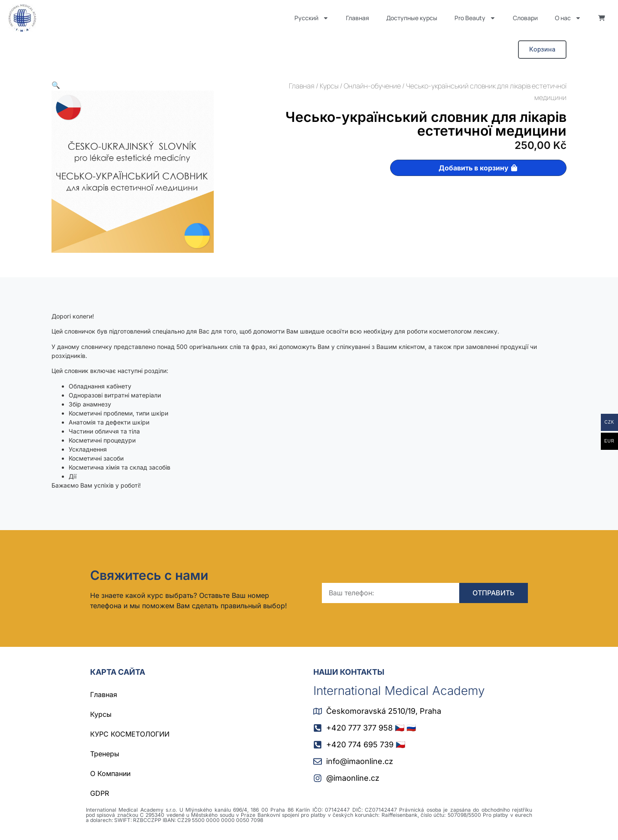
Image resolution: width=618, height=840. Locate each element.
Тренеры (105, 754)
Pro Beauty (475, 18)
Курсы (329, 86)
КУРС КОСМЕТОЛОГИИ (130, 734)
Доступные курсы (412, 18)
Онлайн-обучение (372, 86)
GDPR (100, 793)
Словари (525, 18)
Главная (357, 18)
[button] (56, 85)
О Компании (110, 773)
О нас (568, 18)
